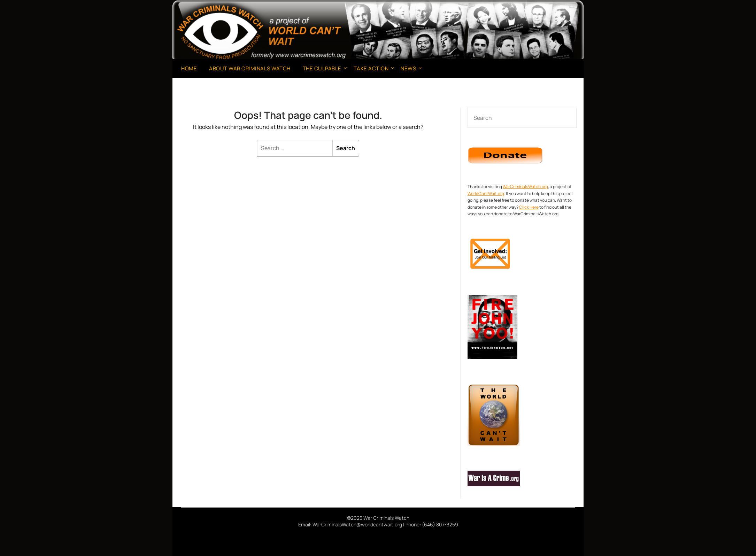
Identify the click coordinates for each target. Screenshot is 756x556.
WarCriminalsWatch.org (525, 187)
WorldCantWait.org (486, 194)
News (408, 68)
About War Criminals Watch (250, 68)
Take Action (371, 68)
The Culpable (322, 68)
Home (189, 68)
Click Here (529, 207)
